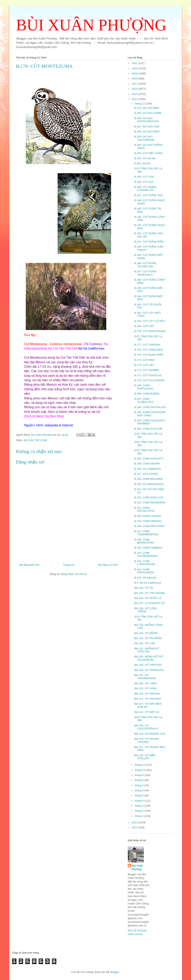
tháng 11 (140, 765)
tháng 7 (140, 785)
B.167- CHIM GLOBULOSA (144, 400)
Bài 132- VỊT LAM (145, 643)
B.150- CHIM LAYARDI (148, 516)
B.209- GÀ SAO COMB (148, 113)
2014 (135, 99)
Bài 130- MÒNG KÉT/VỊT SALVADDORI (149, 658)
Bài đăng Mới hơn (29, 565)
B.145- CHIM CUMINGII (148, 548)
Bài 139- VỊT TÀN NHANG (150, 593)
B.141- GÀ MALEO (145, 578)
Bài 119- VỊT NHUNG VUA (150, 734)
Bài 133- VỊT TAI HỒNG (148, 638)
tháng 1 (140, 816)
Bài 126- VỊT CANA (146, 683)
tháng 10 (140, 770)
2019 (135, 73)
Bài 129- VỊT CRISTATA (148, 665)
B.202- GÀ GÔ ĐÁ (145, 158)
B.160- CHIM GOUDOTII (149, 459)
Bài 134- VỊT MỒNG (146, 633)
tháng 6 (140, 790)
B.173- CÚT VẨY (144, 365)
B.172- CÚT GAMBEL (147, 370)
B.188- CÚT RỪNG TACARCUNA (145, 265)
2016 (135, 89)
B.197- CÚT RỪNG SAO (149, 195)
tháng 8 (140, 780)
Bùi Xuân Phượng (137, 867)
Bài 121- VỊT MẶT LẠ (147, 712)
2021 (135, 63)
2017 (135, 84)
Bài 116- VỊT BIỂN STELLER (145, 757)
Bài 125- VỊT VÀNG (146, 688)
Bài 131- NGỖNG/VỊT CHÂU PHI (147, 650)
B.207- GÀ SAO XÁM (147, 127)
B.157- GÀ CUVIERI (146, 474)
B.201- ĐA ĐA (142, 163)
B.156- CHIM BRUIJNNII (149, 479)
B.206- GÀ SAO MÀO (147, 132)
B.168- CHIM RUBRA (147, 394)
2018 (135, 79)
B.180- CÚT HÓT (144, 326)
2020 (135, 68)
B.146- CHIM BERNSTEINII (144, 541)
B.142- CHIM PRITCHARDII (144, 571)
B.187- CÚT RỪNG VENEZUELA (145, 273)
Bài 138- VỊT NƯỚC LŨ (148, 598)
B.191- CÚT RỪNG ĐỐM (149, 242)
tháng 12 (140, 104)
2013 (135, 822)
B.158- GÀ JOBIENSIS (148, 469)
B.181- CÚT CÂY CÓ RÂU (150, 321)
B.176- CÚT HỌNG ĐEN (149, 350)
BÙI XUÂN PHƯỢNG (91, 25)
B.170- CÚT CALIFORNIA (149, 380)
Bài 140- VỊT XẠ (144, 588)
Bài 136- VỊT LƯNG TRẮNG (146, 610)
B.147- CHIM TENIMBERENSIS (146, 533)
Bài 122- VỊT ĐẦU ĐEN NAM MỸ (148, 705)
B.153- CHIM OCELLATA (149, 497)
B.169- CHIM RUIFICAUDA (144, 387)
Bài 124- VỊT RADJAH (147, 694)
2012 (135, 827)
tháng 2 (140, 811)
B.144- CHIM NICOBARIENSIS (146, 555)
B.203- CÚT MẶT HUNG (148, 153)
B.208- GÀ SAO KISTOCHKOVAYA (147, 120)
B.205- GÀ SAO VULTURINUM (144, 138)
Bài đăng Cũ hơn (108, 565)
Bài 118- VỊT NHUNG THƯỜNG (147, 740)
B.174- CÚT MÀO (145, 360)
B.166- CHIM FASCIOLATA (150, 407)
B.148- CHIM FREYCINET (150, 526)
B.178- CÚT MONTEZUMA (150, 331)
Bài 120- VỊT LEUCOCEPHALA (146, 727)
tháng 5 (140, 795)
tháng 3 (140, 806)
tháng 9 (140, 775)
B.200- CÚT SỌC (144, 177)
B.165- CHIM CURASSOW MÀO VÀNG (150, 414)
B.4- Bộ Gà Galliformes (148, 583)
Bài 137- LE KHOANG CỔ (149, 603)
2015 (135, 94)
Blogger (115, 972)
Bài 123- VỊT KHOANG (148, 699)
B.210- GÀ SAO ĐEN (147, 108)
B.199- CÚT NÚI (144, 182)
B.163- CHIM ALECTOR (148, 429)
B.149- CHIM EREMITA (148, 521)
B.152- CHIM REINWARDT (150, 502)
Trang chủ (69, 565)
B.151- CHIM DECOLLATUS (144, 509)
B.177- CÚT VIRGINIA (147, 345)
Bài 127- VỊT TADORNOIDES (145, 677)
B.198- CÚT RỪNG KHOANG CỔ (145, 189)
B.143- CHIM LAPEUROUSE (145, 563)
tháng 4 (140, 801)
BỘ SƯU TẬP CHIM (35, 440)
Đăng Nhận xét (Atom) (74, 574)
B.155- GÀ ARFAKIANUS (149, 484)
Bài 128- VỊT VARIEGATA (149, 670)
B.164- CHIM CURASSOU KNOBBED (150, 422)
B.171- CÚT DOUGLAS (148, 375)
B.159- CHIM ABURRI (147, 464)
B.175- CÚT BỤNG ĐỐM (149, 355)
